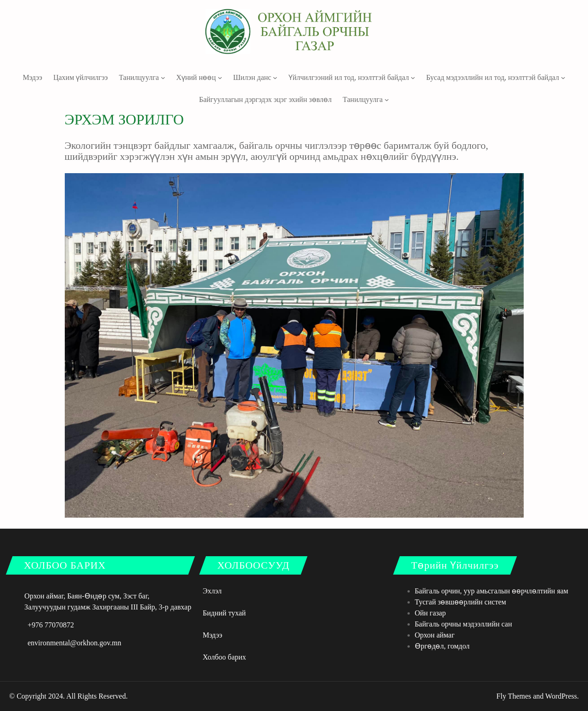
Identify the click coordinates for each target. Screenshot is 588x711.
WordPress (561, 696)
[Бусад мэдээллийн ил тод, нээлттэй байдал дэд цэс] (563, 78)
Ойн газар (430, 613)
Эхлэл (212, 591)
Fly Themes (514, 696)
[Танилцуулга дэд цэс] (163, 78)
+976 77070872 (51, 625)
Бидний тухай (224, 613)
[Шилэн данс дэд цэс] (275, 78)
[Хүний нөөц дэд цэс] (220, 78)
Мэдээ (212, 635)
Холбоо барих (224, 657)
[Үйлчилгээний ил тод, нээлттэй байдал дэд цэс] (413, 78)
